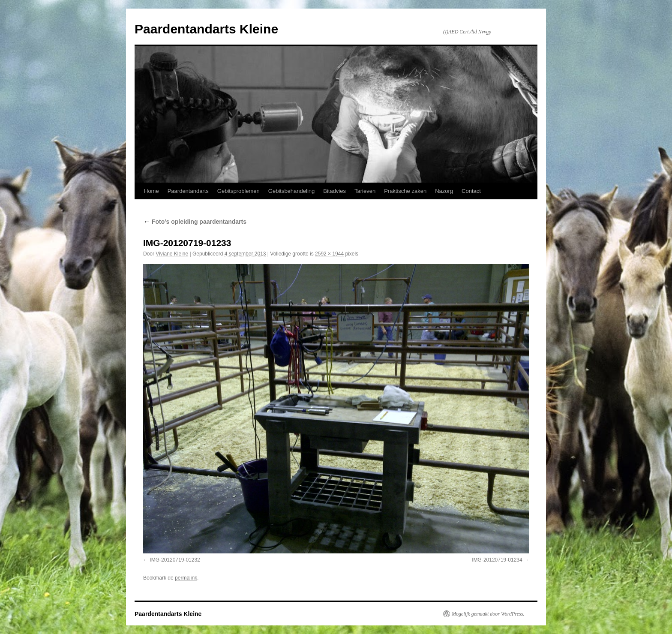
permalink (186, 578)
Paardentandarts (188, 191)
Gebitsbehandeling (291, 191)
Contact (471, 191)
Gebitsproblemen (238, 191)
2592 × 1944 (329, 254)
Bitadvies (334, 191)
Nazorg (444, 191)
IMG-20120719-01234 (497, 560)
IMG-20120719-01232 (175, 560)
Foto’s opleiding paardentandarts (195, 222)
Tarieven (365, 191)
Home (151, 191)
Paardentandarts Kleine (206, 29)
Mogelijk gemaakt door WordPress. (488, 614)
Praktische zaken (405, 191)
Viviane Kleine (172, 254)
